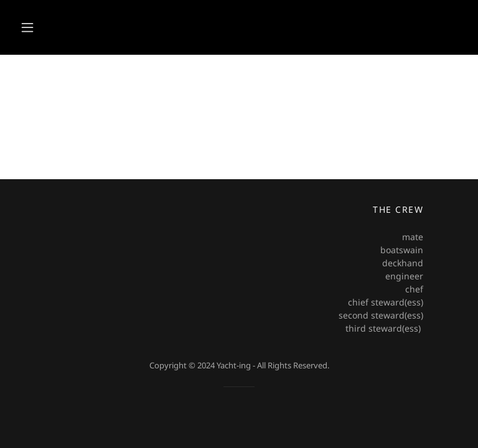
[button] (27, 27)
